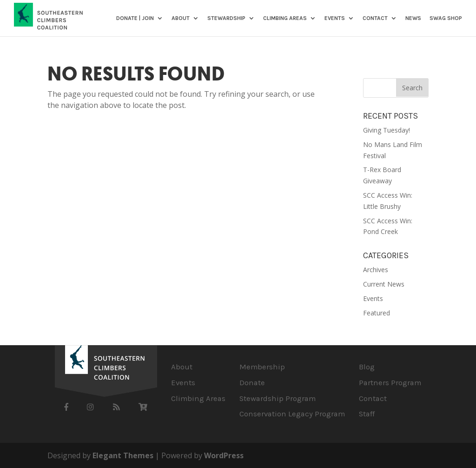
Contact (375, 18)
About (181, 18)
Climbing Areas (285, 18)
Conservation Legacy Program (292, 414)
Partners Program (390, 383)
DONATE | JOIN (135, 18)
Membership (262, 367)
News (413, 18)
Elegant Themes (123, 455)
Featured (377, 313)
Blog (367, 367)
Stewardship (226, 18)
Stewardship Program (278, 398)
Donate (252, 383)
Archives (376, 270)
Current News (384, 284)
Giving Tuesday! (387, 130)
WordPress (224, 455)
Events (335, 18)
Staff (367, 414)
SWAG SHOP (446, 18)
